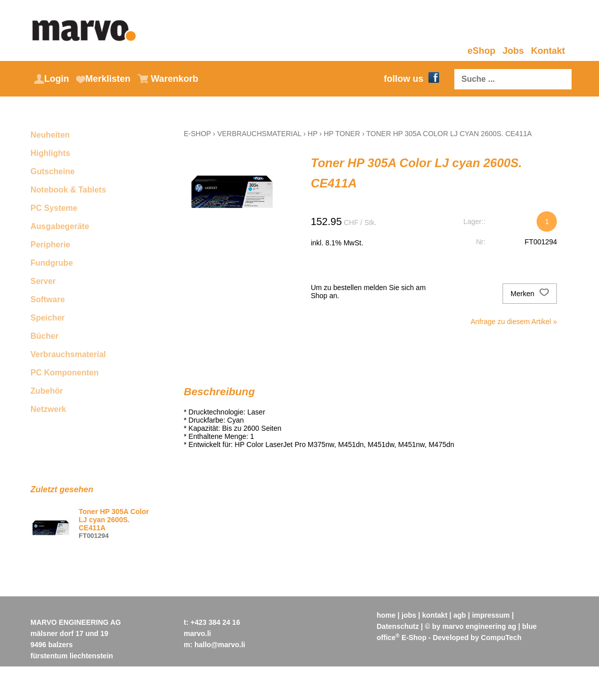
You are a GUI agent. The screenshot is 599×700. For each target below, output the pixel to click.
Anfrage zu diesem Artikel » (514, 322)
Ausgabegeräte (60, 226)
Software (48, 299)
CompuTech (501, 638)
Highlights (50, 153)
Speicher (48, 318)
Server (43, 281)
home (386, 615)
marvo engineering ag (479, 626)
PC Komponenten (64, 373)
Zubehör (47, 391)
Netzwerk (48, 409)
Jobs (513, 51)
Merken (530, 294)
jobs (409, 615)
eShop (481, 51)
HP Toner (342, 134)
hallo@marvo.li (220, 645)
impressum (491, 615)
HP (312, 134)
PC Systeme (54, 208)
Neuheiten (50, 135)
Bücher (44, 336)
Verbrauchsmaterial (68, 354)
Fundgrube (52, 263)
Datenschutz (398, 626)
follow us (411, 79)
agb (460, 615)
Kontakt (548, 51)
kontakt (435, 615)
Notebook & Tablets (68, 190)
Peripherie (50, 245)
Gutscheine (53, 171)
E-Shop (197, 134)
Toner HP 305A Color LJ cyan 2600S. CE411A (449, 134)
